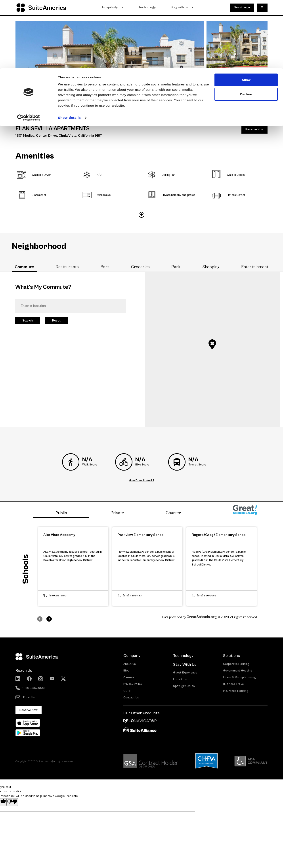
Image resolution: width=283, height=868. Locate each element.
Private (117, 513)
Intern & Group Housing (239, 677)
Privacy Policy (133, 684)
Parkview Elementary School (141, 534)
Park (176, 267)
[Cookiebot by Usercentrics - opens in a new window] (29, 49)
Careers (129, 677)
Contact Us (131, 697)
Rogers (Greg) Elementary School (219, 534)
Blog (126, 670)
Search (28, 321)
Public (61, 513)
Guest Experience (185, 672)
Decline (246, 26)
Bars (105, 267)
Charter (173, 513)
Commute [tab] (24, 267)
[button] (212, 344)
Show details (69, 49)
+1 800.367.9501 (30, 688)
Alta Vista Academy (59, 534)
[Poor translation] (12, 802)
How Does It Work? (142, 481)
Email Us (25, 697)
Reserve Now (254, 130)
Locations (180, 679)
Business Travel (234, 684)
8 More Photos (237, 95)
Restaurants (67, 267)
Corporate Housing (236, 664)
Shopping (211, 267)
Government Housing (238, 670)
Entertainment (255, 267)
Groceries (140, 267)
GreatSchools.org (202, 616)
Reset (56, 321)
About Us (130, 664)
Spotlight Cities (184, 686)
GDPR (127, 691)
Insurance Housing (236, 691)
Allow (246, 12)
